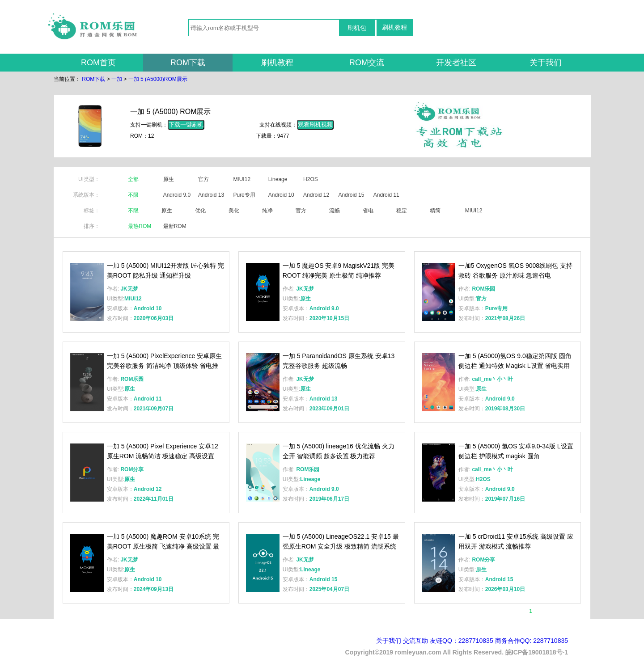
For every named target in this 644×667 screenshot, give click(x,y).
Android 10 (281, 195)
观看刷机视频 (315, 125)
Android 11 (386, 195)
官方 (203, 179)
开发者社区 (456, 63)
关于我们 (546, 63)
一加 (117, 79)
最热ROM (140, 226)
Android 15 (351, 195)
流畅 (335, 211)
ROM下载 (188, 63)
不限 (133, 195)
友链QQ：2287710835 (462, 641)
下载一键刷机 (186, 125)
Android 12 (316, 195)
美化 (234, 211)
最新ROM (175, 226)
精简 (435, 211)
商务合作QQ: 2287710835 (532, 641)
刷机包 (357, 28)
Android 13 (211, 195)
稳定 (402, 211)
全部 (133, 179)
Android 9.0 (177, 195)
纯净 (267, 211)
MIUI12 (242, 179)
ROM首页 (98, 63)
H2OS (311, 179)
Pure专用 (244, 195)
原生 (169, 179)
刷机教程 (394, 27)
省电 (368, 211)
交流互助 (415, 641)
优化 (200, 211)
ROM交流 (367, 63)
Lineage (278, 179)
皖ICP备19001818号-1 (537, 652)
